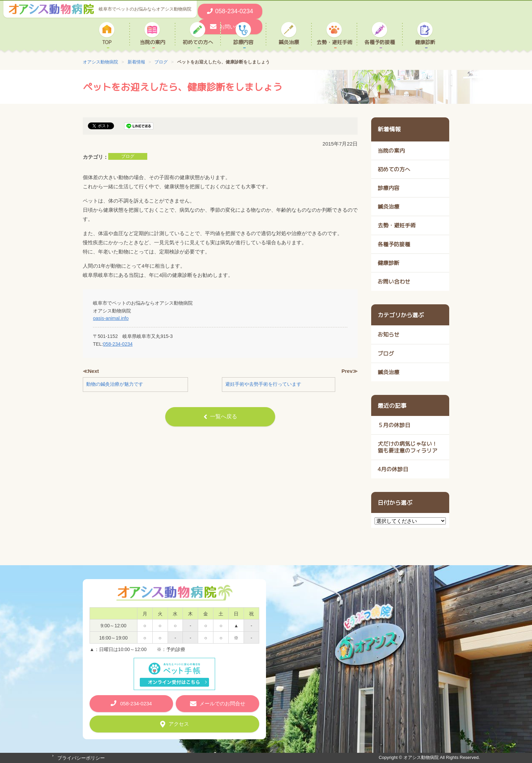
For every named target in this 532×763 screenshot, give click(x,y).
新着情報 (389, 129)
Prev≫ (349, 371)
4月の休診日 (393, 469)
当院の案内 (153, 42)
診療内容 (243, 42)
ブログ (128, 156)
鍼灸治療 (289, 42)
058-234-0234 (118, 344)
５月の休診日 (394, 425)
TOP (107, 42)
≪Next (91, 371)
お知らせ (388, 335)
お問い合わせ (394, 282)
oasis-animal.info (111, 318)
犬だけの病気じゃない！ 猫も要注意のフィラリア (407, 447)
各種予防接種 (380, 42)
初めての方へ (198, 42)
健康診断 (425, 42)
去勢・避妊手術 (334, 42)
